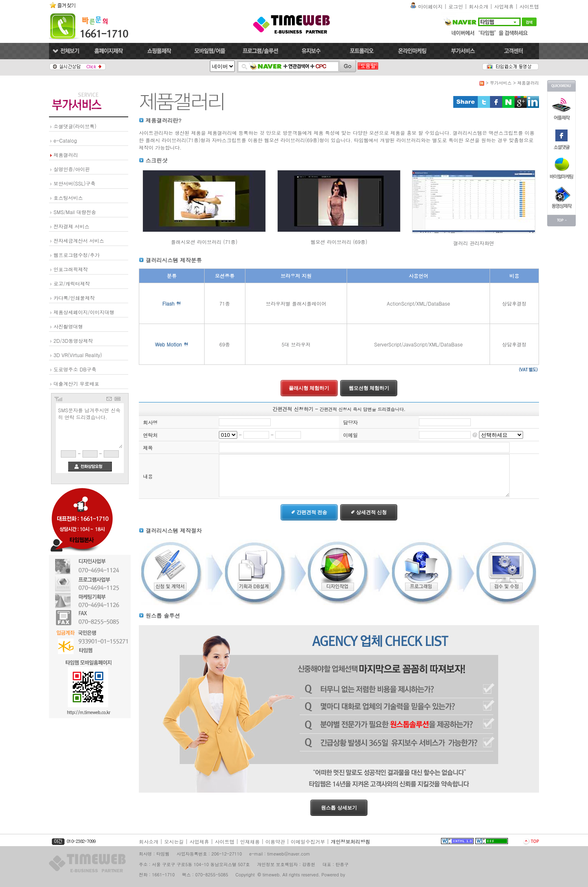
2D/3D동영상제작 (73, 341)
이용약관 (275, 841)
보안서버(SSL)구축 (75, 183)
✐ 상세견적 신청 (369, 512)
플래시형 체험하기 (309, 388)
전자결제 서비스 (71, 226)
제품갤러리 (66, 155)
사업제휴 (504, 6)
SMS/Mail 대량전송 (75, 212)
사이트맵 (529, 6)
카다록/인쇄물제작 (74, 298)
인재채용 (250, 841)
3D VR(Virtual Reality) (78, 355)
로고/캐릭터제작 (72, 283)
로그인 (456, 6)
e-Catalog (65, 140)
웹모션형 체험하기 (369, 388)
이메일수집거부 (308, 841)
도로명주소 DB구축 (75, 369)
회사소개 (479, 6)
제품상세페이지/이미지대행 (84, 312)
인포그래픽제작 (71, 269)
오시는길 (174, 841)
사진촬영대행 (68, 326)
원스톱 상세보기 (339, 808)
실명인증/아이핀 (72, 169)
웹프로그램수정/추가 (77, 255)
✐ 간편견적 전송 (309, 512)
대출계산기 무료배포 (76, 383)
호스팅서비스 (68, 198)
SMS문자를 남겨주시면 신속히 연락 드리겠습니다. (90, 427)
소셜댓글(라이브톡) (75, 126)
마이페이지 (430, 6)
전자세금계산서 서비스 (79, 240)
